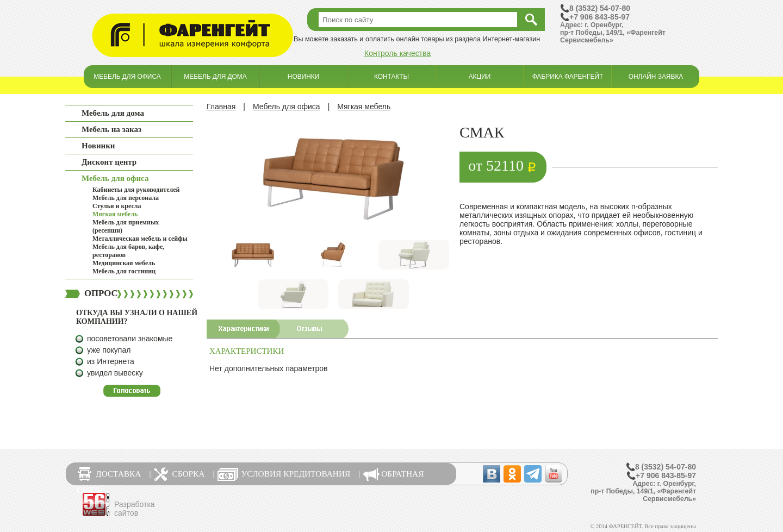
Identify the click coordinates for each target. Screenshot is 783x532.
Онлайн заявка (656, 77)
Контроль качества (397, 53)
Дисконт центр (109, 162)
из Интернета (111, 361)
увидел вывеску (115, 373)
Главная (221, 107)
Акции (480, 77)
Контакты (391, 77)
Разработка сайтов (135, 509)
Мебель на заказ (111, 129)
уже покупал (109, 350)
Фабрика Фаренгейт (568, 77)
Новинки (303, 77)
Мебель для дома (215, 77)
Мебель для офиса (127, 77)
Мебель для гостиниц (124, 271)
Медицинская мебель (124, 263)
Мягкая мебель (115, 214)
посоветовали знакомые (130, 339)
